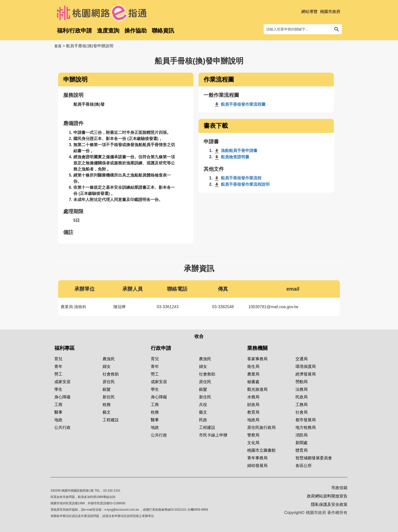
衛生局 (253, 366)
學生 (58, 389)
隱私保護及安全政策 (329, 504)
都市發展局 (306, 420)
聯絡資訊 (163, 31)
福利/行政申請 (74, 31)
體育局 (302, 450)
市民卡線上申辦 (213, 435)
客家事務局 (257, 359)
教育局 (253, 412)
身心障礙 (62, 397)
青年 (58, 366)
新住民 (109, 397)
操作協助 (136, 31)
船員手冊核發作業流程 (238, 178)
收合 (199, 336)
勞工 (58, 374)
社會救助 (111, 374)
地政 (58, 420)
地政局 (253, 420)
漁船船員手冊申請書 (236, 151)
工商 (58, 405)
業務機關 (257, 348)
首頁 (58, 46)
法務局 (302, 389)
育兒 (58, 359)
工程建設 (111, 420)
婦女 (107, 366)
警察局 (253, 435)
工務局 (302, 405)
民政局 (302, 397)
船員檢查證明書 (231, 157)
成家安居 (62, 382)
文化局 (253, 443)
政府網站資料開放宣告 (327, 496)
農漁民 (109, 359)
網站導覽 (309, 12)
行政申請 (161, 348)
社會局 (302, 412)
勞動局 (302, 382)
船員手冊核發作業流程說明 (242, 184)
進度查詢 (108, 31)
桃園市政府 (330, 12)
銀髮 (107, 389)
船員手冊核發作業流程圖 (240, 104)
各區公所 (304, 466)
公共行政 (62, 427)
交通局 (302, 359)
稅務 (107, 405)
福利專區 (64, 348)
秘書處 (253, 382)
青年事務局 (257, 458)
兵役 (203, 405)
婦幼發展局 (257, 466)
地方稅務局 (306, 427)
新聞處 (302, 443)
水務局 (253, 397)
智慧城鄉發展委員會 (314, 458)
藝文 (107, 412)
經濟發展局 (306, 374)
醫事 (58, 412)
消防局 (302, 435)
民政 (203, 420)
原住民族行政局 (261, 427)
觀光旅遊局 (257, 389)
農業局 (253, 374)
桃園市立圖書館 (261, 450)
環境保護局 (306, 366)
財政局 (253, 405)
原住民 (109, 382)
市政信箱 (339, 488)
